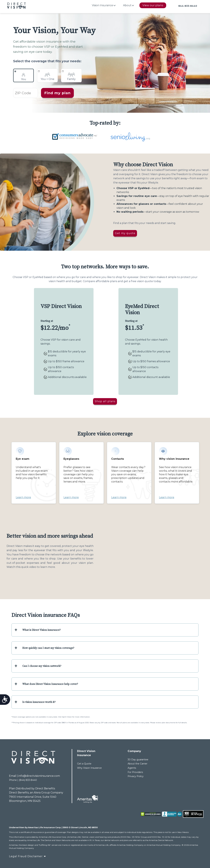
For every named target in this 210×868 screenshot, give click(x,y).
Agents (132, 768)
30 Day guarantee (138, 760)
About (127, 5)
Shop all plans (105, 401)
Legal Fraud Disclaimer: (27, 856)
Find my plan (57, 93)
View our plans (153, 5)
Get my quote (125, 233)
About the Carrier (137, 764)
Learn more (23, 497)
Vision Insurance (102, 5)
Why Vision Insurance (89, 768)
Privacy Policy (136, 776)
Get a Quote (84, 764)
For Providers (135, 772)
